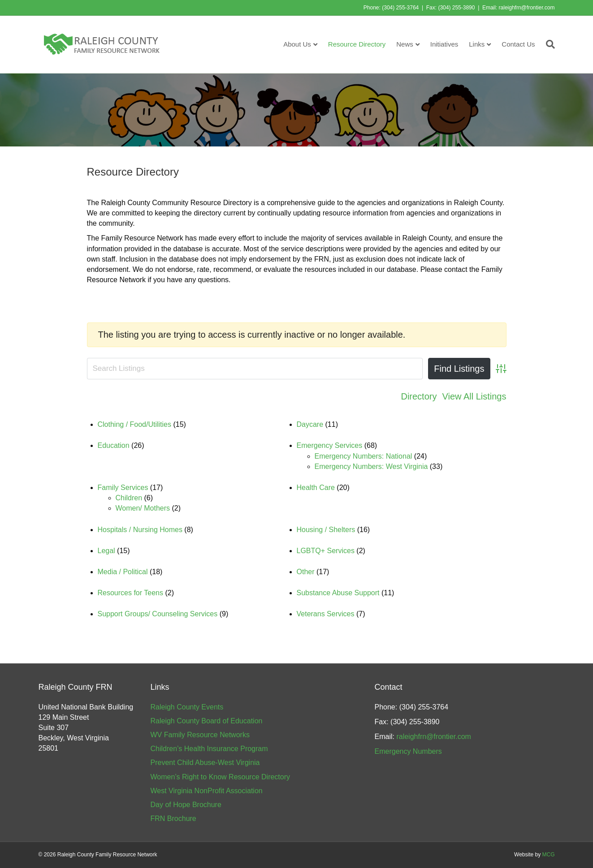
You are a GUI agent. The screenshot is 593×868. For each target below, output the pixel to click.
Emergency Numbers (408, 751)
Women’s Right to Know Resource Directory (221, 777)
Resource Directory (357, 44)
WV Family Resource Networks (200, 735)
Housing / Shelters (326, 530)
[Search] (548, 44)
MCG (549, 855)
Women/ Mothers (143, 508)
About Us (297, 44)
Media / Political (123, 572)
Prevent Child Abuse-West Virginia (205, 763)
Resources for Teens (130, 593)
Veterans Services (326, 614)
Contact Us (518, 44)
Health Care (316, 488)
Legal (106, 551)
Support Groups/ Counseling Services (158, 614)
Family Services (123, 488)
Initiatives (444, 44)
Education (114, 445)
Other (306, 572)
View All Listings (474, 396)
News (405, 44)
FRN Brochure (173, 819)
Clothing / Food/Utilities (135, 424)
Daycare (310, 424)
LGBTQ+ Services (326, 551)
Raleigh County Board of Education (207, 721)
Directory (419, 396)
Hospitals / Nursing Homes (140, 530)
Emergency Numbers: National (364, 456)
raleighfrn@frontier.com (527, 8)
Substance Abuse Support (338, 593)
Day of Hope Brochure (186, 805)
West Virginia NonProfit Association (207, 791)
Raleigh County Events (187, 707)
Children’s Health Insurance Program (209, 749)
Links (477, 44)
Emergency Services (330, 445)
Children (129, 498)
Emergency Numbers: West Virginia (371, 466)
